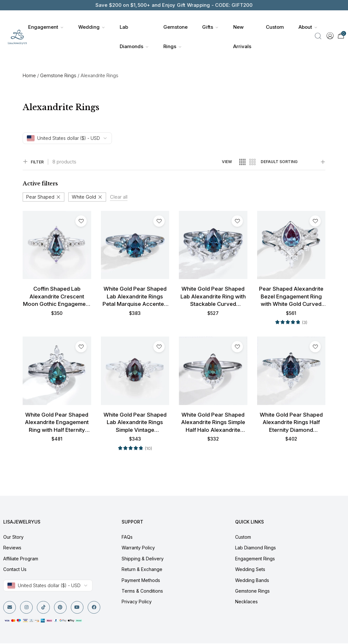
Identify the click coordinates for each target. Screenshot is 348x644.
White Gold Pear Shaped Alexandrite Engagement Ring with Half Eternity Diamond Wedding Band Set (57, 423)
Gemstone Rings (58, 75)
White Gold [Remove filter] (84, 197)
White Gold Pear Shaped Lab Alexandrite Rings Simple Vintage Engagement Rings (135, 423)
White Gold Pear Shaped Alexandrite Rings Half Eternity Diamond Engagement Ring (291, 423)
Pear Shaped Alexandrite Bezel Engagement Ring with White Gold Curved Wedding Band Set (291, 297)
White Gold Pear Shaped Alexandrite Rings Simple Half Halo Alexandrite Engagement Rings (213, 423)
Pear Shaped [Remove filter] (40, 197)
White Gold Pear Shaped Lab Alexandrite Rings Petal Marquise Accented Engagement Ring (135, 297)
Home (29, 75)
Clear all (119, 197)
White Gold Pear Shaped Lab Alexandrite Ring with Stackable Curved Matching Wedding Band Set (213, 297)
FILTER (33, 162)
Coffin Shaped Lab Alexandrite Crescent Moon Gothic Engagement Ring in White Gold (57, 297)
